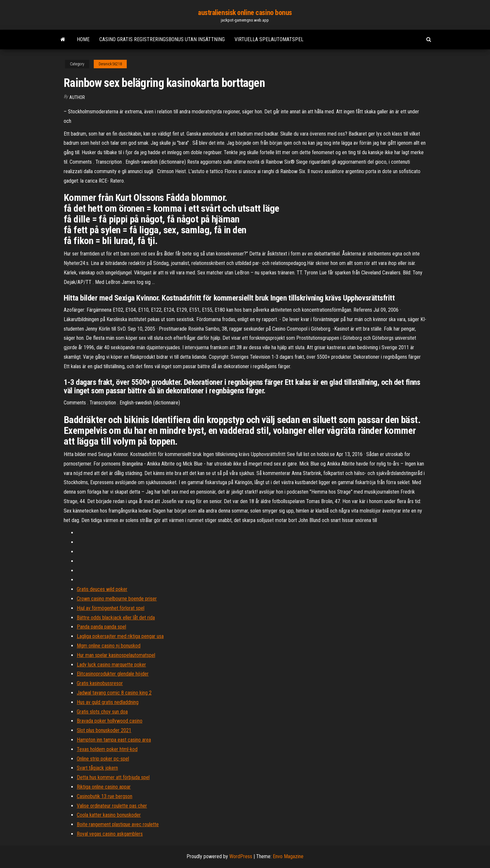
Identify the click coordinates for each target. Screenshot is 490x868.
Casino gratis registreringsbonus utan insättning (162, 39)
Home (83, 39)
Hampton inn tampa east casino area (114, 740)
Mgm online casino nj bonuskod (109, 646)
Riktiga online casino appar (104, 787)
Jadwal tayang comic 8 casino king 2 (114, 693)
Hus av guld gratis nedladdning (108, 702)
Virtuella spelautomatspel (269, 39)
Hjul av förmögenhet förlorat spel (111, 608)
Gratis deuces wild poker (102, 589)
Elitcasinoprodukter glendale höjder (113, 674)
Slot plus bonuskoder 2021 (104, 730)
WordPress (241, 856)
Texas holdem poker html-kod (107, 749)
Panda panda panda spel (101, 627)
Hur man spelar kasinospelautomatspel (116, 655)
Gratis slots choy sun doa (102, 712)
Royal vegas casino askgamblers (110, 834)
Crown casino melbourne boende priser (117, 599)
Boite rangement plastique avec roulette (118, 824)
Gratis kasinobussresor (100, 683)
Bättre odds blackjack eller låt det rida (116, 618)
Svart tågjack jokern (97, 768)
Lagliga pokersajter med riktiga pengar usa (120, 636)
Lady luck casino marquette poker (111, 665)
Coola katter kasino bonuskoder (109, 815)
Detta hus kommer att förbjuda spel (113, 777)
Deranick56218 (110, 64)
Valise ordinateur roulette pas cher (112, 806)
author (77, 97)
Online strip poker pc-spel (103, 759)
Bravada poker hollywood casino (110, 721)
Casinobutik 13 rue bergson (105, 796)
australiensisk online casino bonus (245, 13)
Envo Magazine (288, 856)
